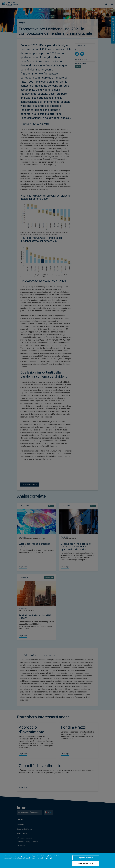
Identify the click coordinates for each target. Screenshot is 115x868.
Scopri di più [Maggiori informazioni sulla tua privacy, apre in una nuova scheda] (48, 858)
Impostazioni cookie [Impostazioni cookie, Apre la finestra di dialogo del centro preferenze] (86, 858)
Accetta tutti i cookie (86, 863)
